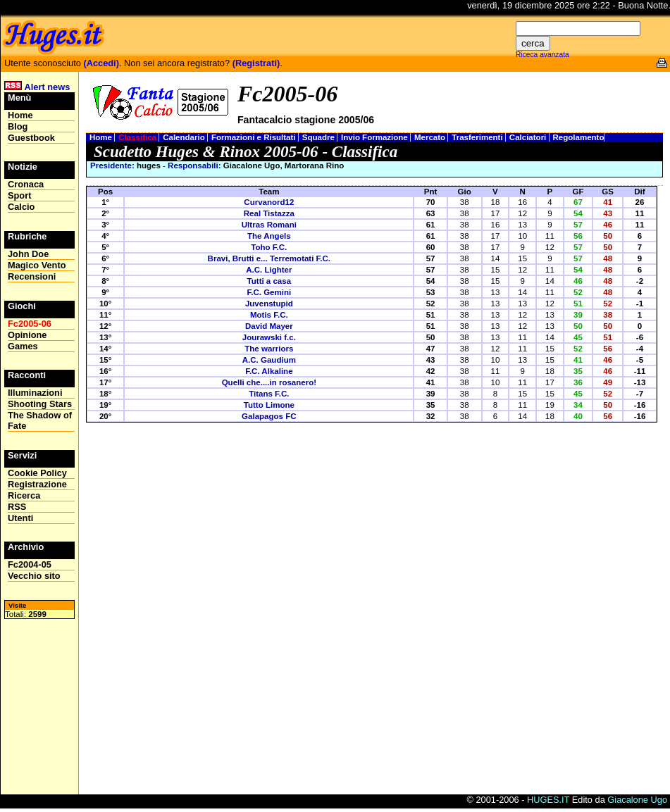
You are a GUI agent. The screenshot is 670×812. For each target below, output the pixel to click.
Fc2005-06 (30, 324)
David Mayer (269, 326)
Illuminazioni (35, 393)
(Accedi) (101, 63)
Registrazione (37, 484)
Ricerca (24, 495)
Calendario (185, 137)
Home (102, 137)
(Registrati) (256, 63)
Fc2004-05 (30, 564)
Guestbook (31, 138)
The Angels (269, 236)
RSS (17, 507)
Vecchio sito (34, 576)
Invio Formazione (376, 137)
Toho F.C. (269, 247)
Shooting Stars (40, 404)
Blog (18, 126)
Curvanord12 (269, 202)
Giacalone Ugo (637, 800)
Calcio (21, 207)
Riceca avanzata (542, 55)
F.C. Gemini (269, 292)
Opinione (27, 335)
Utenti (20, 518)
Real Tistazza (269, 213)
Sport (19, 195)
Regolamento (579, 137)
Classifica (138, 137)
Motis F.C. (269, 315)
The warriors (269, 349)
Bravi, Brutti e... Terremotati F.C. (269, 258)
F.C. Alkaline (269, 371)
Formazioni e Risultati (255, 137)
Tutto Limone (269, 405)
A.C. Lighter (269, 270)
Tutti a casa (269, 281)
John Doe (28, 254)
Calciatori (529, 137)
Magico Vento (37, 265)
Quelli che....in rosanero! (269, 382)
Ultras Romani (269, 225)
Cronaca (26, 184)
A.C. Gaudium (269, 360)
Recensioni (32, 276)
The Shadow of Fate (40, 420)
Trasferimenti (478, 137)
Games (23, 346)
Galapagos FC (269, 416)
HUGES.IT (548, 800)
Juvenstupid (269, 304)
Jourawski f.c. (269, 337)
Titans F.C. (269, 394)
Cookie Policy (37, 473)
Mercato (431, 137)
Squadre (320, 137)
